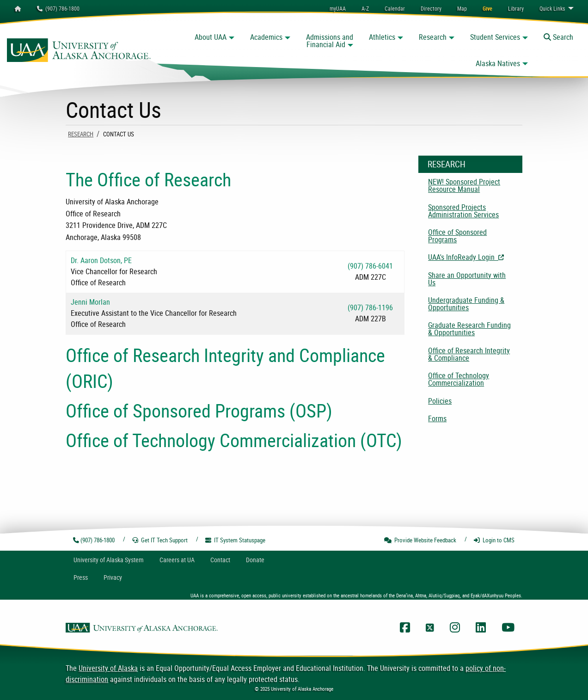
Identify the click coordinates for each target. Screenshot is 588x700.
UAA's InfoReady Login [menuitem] (475, 257)
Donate (255, 560)
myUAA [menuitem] (338, 8)
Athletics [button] (382, 37)
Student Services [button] (495, 37)
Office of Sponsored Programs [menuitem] (457, 236)
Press (81, 577)
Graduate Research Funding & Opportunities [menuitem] (469, 329)
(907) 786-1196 (370, 307)
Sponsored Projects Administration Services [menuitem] (463, 211)
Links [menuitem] (552, 8)
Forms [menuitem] (437, 418)
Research (81, 134)
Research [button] (433, 37)
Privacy (113, 577)
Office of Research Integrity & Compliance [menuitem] (469, 354)
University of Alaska (108, 668)
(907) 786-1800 (58, 8)
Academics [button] (266, 37)
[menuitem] (395, 8)
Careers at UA (177, 560)
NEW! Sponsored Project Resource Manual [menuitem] (464, 185)
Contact (220, 560)
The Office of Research (148, 179)
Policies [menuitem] (440, 401)
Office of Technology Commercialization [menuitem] (459, 379)
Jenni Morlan (90, 302)
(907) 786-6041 (370, 266)
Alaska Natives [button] (498, 63)
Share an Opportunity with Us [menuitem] (467, 279)
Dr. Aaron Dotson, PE (101, 260)
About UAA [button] (211, 37)
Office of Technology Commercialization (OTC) (234, 440)
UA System (109, 560)
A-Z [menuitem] (365, 8)
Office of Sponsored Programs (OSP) (199, 411)
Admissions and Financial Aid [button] (330, 41)
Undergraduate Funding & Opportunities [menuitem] (466, 304)
